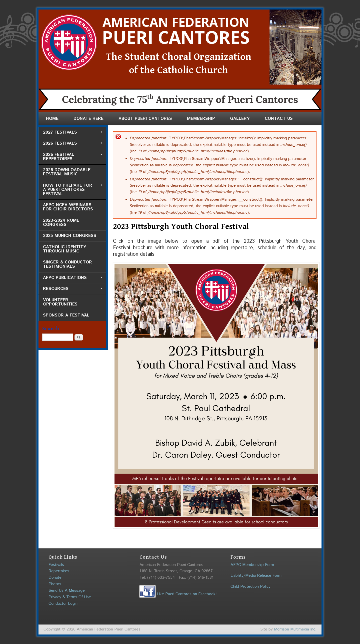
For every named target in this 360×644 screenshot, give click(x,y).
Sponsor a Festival (66, 315)
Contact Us (279, 119)
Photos (55, 584)
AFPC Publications (70, 278)
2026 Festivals (70, 143)
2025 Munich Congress (70, 236)
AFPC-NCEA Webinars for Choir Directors (68, 207)
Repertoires (59, 571)
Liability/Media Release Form (256, 576)
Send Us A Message (67, 591)
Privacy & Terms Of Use (70, 597)
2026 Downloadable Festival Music (67, 172)
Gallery (240, 119)
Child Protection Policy (250, 587)
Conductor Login (63, 604)
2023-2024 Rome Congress (61, 223)
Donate (55, 578)
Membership (201, 119)
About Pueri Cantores (145, 119)
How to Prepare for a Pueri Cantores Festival (70, 190)
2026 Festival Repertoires (70, 157)
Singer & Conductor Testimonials (67, 264)
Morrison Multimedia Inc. (295, 629)
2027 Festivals (70, 132)
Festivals (56, 565)
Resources (70, 289)
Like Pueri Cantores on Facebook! (178, 594)
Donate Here (88, 119)
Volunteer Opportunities (60, 302)
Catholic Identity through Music (65, 249)
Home (52, 119)
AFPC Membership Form (252, 565)
